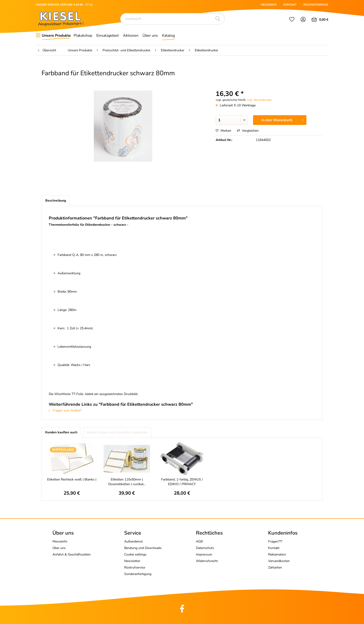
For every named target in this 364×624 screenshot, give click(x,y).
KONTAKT (290, 5)
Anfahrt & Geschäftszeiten (71, 554)
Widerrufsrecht (207, 561)
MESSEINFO (269, 5)
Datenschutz (205, 548)
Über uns (59, 548)
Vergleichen (248, 131)
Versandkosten (279, 561)
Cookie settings (135, 554)
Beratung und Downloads (143, 548)
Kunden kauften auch (61, 432)
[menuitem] (292, 20)
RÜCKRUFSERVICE (316, 5)
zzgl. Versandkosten (259, 100)
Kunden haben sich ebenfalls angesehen (117, 432)
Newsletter (132, 561)
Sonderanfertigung (138, 574)
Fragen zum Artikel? (65, 410)
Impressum (204, 554)
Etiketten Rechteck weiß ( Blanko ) (72, 479)
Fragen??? (275, 541)
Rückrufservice (135, 567)
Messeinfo (60, 541)
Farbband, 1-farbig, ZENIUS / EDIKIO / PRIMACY (182, 482)
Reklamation (277, 554)
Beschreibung (56, 201)
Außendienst (133, 541)
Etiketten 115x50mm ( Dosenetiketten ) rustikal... (127, 482)
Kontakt (274, 548)
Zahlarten (275, 567)
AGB (199, 541)
